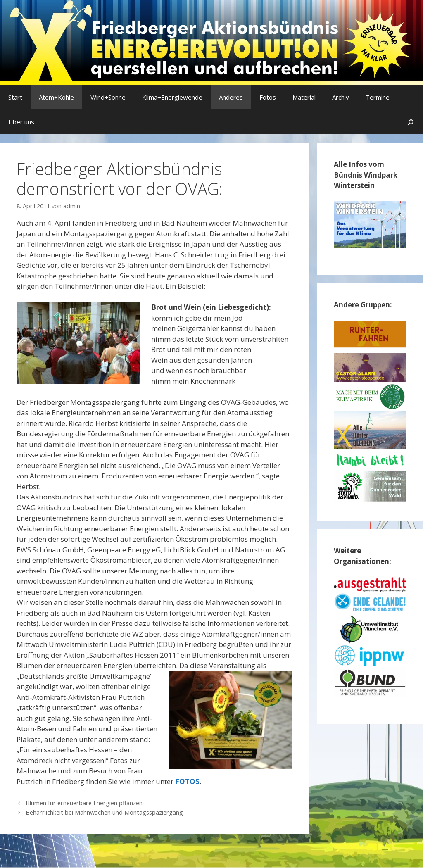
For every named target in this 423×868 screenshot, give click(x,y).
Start (15, 97)
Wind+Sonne (108, 97)
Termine (378, 97)
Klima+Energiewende (172, 97)
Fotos (268, 97)
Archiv (341, 97)
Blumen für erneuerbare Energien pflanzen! (85, 803)
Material (304, 97)
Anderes (231, 97)
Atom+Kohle (56, 97)
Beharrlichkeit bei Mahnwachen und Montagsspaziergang (104, 812)
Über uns (21, 122)
